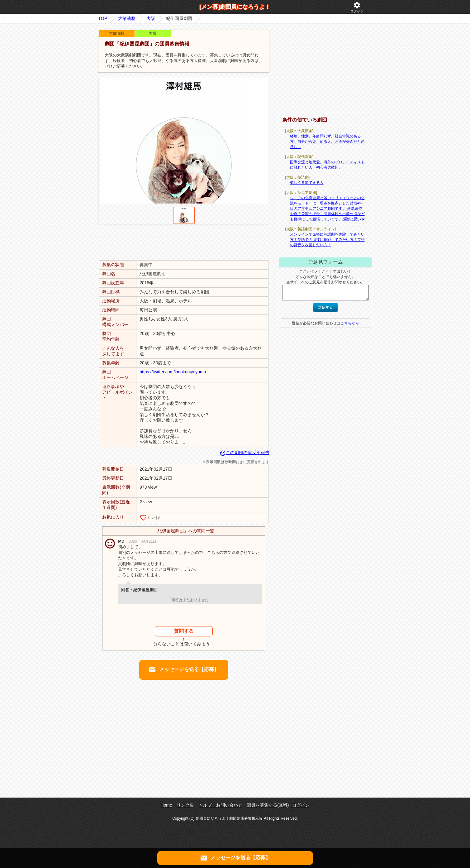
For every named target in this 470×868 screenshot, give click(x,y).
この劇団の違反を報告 (244, 453)
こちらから (350, 323)
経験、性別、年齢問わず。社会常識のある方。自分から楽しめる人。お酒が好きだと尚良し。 (327, 141)
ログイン (357, 7)
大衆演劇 (127, 18)
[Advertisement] (184, 242)
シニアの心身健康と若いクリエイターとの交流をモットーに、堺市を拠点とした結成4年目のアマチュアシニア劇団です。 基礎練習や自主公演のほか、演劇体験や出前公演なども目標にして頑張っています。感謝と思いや (327, 209)
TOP (103, 18)
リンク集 (185, 805)
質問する (184, 631)
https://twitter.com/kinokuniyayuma (173, 372)
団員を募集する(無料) (268, 805)
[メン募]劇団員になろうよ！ (235, 7)
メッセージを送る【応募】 (184, 670)
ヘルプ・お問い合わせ (221, 805)
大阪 (151, 18)
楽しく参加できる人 (307, 183)
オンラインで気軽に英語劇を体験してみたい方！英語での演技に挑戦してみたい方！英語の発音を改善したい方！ (327, 240)
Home (166, 805)
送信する (325, 307)
